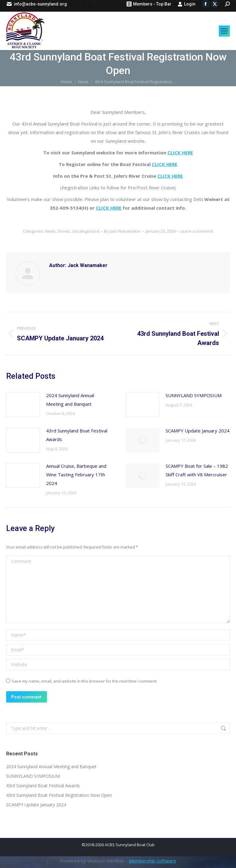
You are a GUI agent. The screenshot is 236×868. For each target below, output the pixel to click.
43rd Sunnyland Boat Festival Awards (77, 435)
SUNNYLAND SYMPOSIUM (194, 395)
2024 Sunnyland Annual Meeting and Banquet (70, 400)
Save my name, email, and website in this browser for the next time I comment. (85, 681)
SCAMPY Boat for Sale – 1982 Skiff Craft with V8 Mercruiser (197, 470)
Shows (64, 231)
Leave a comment (197, 231)
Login (187, 4)
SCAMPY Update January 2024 (198, 431)
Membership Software (152, 861)
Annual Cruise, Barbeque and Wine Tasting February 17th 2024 (76, 475)
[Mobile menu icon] (224, 31)
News (50, 231)
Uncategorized (86, 231)
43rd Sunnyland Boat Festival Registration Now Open (59, 795)
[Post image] (23, 405)
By (122, 231)
